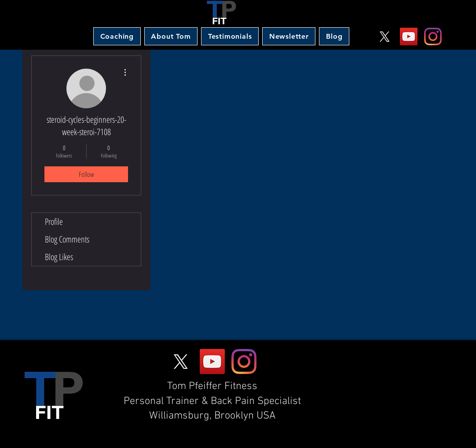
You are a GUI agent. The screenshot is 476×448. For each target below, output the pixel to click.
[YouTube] (409, 37)
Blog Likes (59, 257)
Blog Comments (67, 239)
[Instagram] (433, 37)
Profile (54, 222)
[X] (384, 37)
